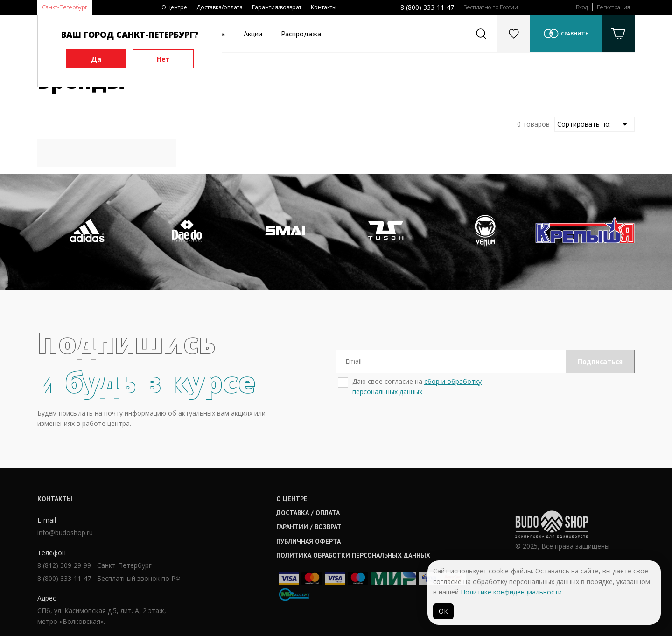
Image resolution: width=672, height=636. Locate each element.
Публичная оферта (308, 541)
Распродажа (301, 34)
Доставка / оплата (308, 513)
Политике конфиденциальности (511, 592)
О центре (174, 7)
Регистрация (613, 7)
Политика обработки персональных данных (353, 555)
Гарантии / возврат (309, 527)
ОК (443, 611)
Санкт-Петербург (65, 7)
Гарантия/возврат (277, 7)
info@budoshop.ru (65, 533)
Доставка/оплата (220, 7)
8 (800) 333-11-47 (427, 7)
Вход (582, 7)
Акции (253, 34)
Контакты (324, 7)
